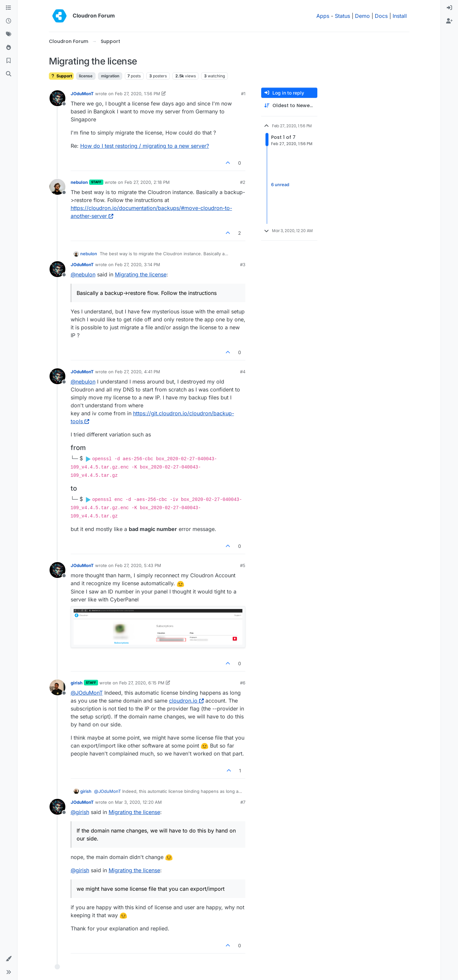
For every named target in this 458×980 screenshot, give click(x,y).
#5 (243, 565)
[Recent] (9, 21)
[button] (9, 959)
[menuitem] (449, 8)
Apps (323, 16)
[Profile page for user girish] (57, 687)
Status (342, 16)
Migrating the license (141, 274)
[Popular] (9, 48)
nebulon (79, 182)
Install (400, 16)
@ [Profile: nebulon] (83, 274)
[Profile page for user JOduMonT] (57, 98)
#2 (243, 182)
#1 (243, 94)
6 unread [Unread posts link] (280, 184)
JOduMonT (82, 94)
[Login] (449, 8)
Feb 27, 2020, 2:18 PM (147, 182)
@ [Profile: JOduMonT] (87, 693)
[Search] (9, 74)
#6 (243, 683)
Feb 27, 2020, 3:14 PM (138, 265)
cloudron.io (186, 701)
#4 (243, 372)
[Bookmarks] (9, 61)
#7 (243, 802)
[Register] (449, 21)
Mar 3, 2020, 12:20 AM (138, 802)
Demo (362, 16)
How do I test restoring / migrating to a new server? (145, 146)
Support (61, 76)
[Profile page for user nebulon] (57, 187)
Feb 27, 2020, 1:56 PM (138, 94)
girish (77, 683)
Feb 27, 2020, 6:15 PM (142, 683)
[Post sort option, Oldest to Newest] (289, 106)
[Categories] (9, 8)
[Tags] (9, 34)
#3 (243, 265)
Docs (381, 16)
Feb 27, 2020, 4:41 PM (138, 372)
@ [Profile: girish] (80, 812)
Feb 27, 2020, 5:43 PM (138, 565)
